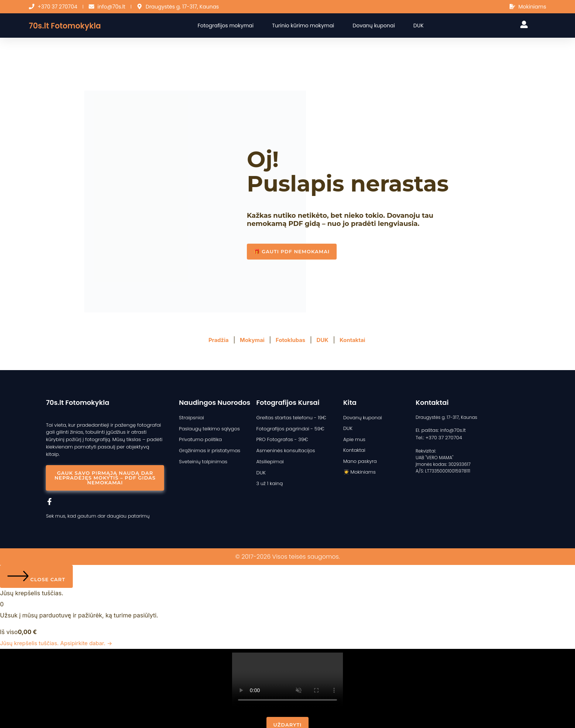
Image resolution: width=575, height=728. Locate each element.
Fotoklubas (291, 340)
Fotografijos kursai (288, 402)
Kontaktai (356, 340)
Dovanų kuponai (380, 26)
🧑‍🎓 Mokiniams (358, 469)
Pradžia (215, 340)
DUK (425, 26)
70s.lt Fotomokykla (71, 25)
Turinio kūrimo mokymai (309, 26)
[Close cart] (36, 567)
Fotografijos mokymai (232, 26)
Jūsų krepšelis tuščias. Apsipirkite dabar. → (61, 634)
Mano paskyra (359, 459)
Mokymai (250, 340)
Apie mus (353, 438)
